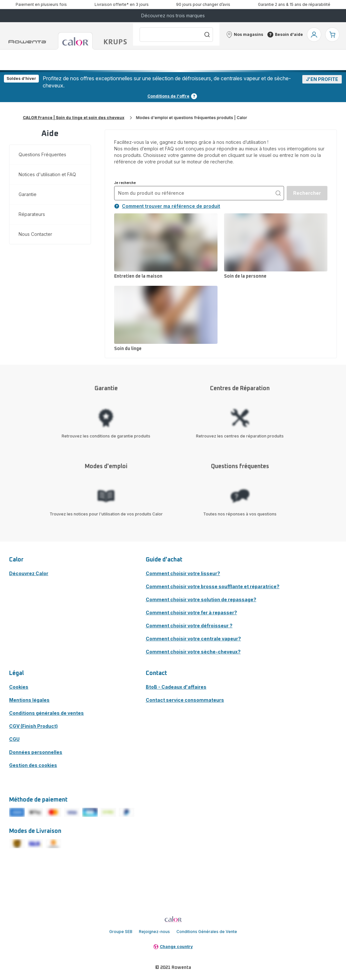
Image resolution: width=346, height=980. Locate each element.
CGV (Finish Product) (33, 726)
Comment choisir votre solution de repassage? (201, 599)
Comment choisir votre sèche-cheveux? (193, 652)
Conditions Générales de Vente (207, 932)
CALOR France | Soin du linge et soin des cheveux (74, 118)
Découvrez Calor (29, 573)
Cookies (19, 687)
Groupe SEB (121, 932)
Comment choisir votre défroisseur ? (189, 626)
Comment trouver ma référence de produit (167, 206)
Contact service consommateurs (185, 700)
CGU (14, 739)
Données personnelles (36, 752)
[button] (245, 35)
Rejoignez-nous (154, 932)
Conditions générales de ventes (46, 713)
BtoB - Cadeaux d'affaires (176, 687)
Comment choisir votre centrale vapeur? (193, 639)
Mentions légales (29, 700)
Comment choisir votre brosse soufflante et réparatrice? (213, 586)
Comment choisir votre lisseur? (183, 573)
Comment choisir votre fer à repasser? (191, 612)
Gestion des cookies (33, 765)
